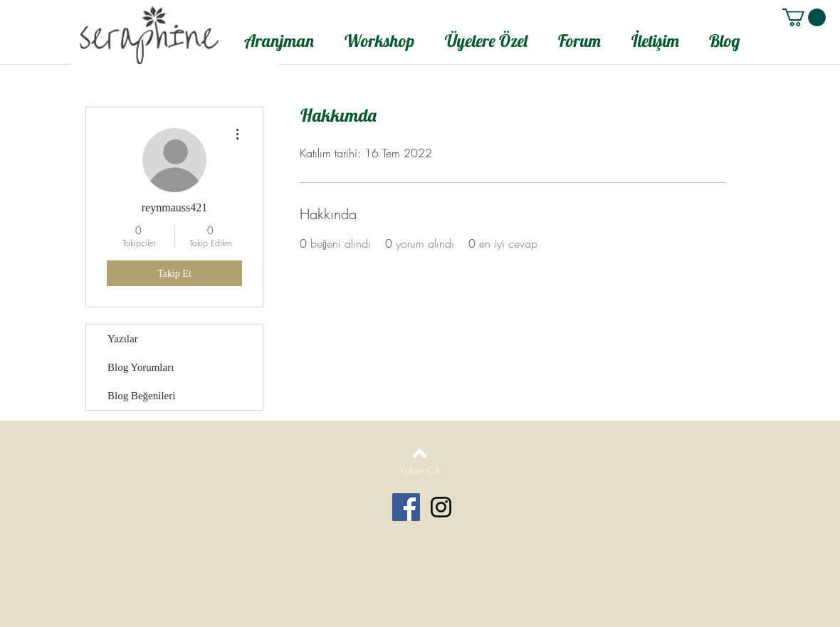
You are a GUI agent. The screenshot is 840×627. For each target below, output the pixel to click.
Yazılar (123, 339)
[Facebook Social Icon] (406, 507)
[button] (804, 17)
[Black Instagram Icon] (441, 507)
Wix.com (541, 544)
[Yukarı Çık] (420, 470)
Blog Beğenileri (141, 396)
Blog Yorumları (141, 367)
